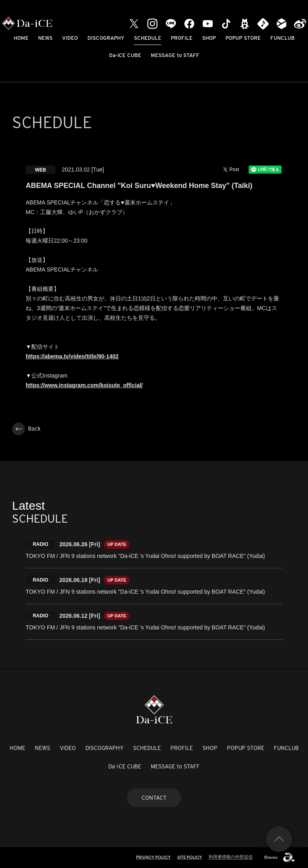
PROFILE (182, 38)
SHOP (209, 38)
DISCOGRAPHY (106, 38)
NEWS (45, 38)
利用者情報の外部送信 (231, 857)
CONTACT (154, 798)
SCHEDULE (148, 38)
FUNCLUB (283, 38)
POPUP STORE (243, 38)
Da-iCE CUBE (125, 55)
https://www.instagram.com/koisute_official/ (84, 385)
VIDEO (70, 38)
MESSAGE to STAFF (175, 55)
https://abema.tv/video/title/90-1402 (72, 356)
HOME (21, 38)
